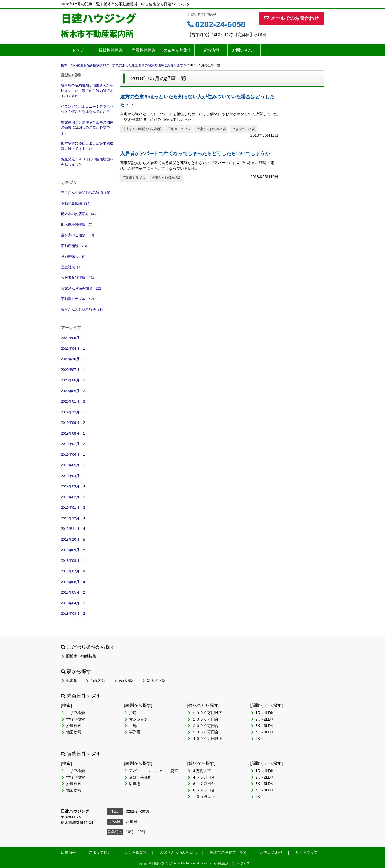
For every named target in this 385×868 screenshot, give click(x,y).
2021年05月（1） (75, 338)
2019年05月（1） (75, 465)
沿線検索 (74, 726)
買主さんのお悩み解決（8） (83, 310)
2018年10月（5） (75, 539)
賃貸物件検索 (111, 50)
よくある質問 (135, 852)
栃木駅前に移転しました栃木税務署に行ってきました (87, 146)
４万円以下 (202, 771)
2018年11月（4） (75, 529)
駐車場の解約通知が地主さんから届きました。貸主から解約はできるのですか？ (87, 91)
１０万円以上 (204, 797)
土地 (133, 726)
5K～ (260, 739)
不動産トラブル (179, 129)
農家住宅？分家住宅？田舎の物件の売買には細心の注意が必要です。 (87, 128)
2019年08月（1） (75, 433)
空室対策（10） (73, 267)
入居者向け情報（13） (79, 278)
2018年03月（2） (75, 614)
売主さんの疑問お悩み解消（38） (87, 193)
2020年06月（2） (75, 380)
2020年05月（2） (75, 391)
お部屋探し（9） (74, 256)
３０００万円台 (205, 732)
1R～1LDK (265, 713)
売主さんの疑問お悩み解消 (142, 129)
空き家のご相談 (244, 129)
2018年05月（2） (75, 592)
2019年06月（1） (75, 455)
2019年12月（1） (75, 412)
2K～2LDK (264, 719)
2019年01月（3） (75, 507)
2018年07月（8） (75, 571)
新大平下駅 (156, 681)
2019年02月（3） (75, 497)
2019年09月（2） (75, 423)
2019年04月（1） (75, 476)
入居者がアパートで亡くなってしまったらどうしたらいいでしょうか (195, 154)
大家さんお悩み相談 (211, 129)
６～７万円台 (204, 784)
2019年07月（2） (75, 444)
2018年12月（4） (75, 518)
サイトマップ (307, 852)
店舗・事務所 (140, 777)
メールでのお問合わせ (291, 18)
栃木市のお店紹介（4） (79, 214)
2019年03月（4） (75, 486)
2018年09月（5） (75, 550)
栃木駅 (72, 681)
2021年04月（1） (75, 348)
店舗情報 (211, 50)
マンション (139, 719)
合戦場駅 (126, 681)
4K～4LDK (264, 732)
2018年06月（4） (75, 582)
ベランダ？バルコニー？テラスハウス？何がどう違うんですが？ (87, 109)
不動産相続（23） (75, 246)
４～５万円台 (204, 777)
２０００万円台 (205, 726)
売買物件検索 (144, 50)
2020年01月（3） (75, 401)
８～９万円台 (204, 790)
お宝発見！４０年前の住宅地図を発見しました (87, 162)
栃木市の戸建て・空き (228, 852)
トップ (78, 50)
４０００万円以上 (207, 739)
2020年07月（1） (75, 370)
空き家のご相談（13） (79, 235)
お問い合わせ (244, 50)
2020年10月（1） (75, 359)
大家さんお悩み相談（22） (82, 288)
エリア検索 (75, 713)
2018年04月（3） (75, 603)
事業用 (135, 732)
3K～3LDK (264, 726)
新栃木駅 (98, 681)
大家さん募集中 (177, 50)
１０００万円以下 (207, 713)
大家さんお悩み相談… (178, 852)
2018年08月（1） (75, 561)
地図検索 (74, 732)
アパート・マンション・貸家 (154, 771)
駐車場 (135, 784)
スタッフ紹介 (100, 852)
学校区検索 (75, 719)
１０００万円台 (205, 719)
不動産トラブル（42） (79, 299)
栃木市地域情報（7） (78, 225)
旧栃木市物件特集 (81, 656)
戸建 (133, 713)
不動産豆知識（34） (77, 203)
